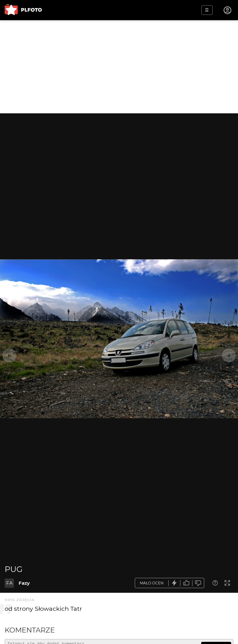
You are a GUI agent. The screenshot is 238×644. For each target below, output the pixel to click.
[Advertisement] (119, 67)
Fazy (24, 583)
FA (9, 583)
